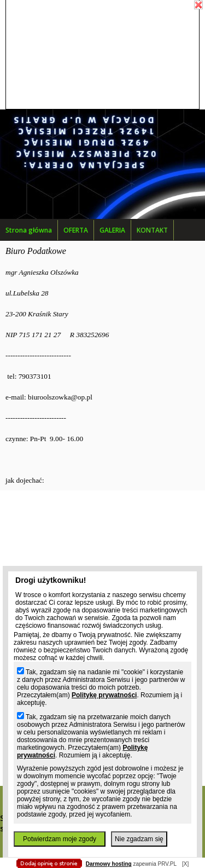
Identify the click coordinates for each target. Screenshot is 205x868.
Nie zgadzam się (139, 839)
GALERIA (112, 230)
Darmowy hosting (109, 864)
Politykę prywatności (104, 695)
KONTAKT (152, 230)
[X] (185, 864)
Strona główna (29, 230)
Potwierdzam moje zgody (60, 839)
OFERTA (76, 230)
